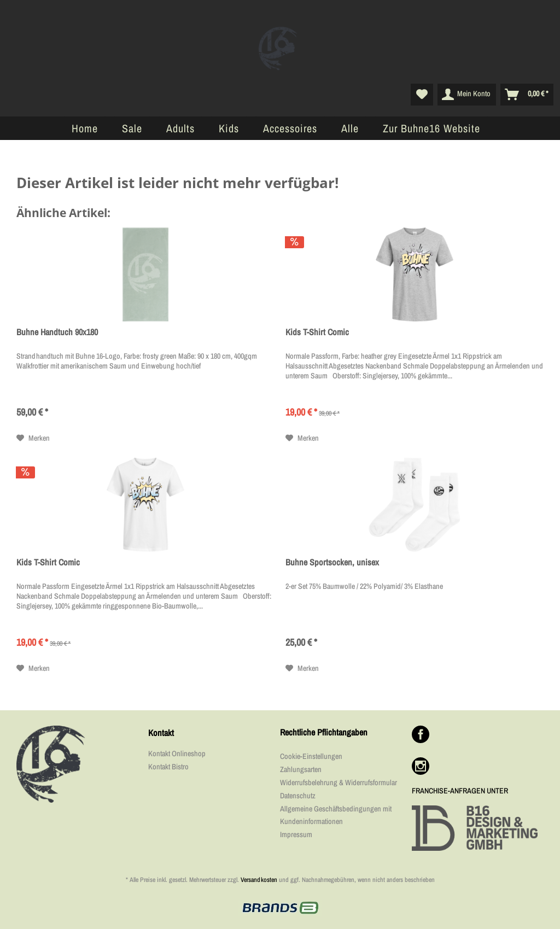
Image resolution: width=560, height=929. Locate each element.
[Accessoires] (290, 128)
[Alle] (350, 128)
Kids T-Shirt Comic (317, 332)
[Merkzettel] (422, 95)
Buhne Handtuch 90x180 (57, 332)
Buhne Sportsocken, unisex (332, 562)
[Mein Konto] (467, 95)
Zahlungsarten (301, 769)
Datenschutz (298, 796)
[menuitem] (422, 95)
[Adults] (180, 128)
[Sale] (132, 128)
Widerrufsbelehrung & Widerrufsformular (339, 782)
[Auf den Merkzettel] (33, 438)
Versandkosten (259, 880)
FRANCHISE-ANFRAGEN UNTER (460, 791)
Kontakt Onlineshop (177, 753)
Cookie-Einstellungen (311, 756)
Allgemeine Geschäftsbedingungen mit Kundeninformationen (336, 815)
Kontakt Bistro (168, 767)
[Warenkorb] (527, 95)
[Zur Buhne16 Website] (431, 128)
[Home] (85, 128)
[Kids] (229, 128)
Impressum (296, 834)
